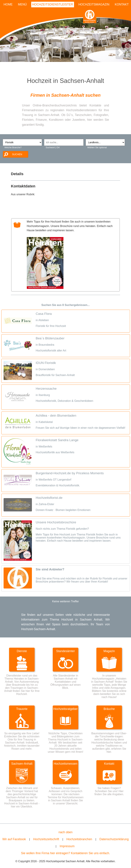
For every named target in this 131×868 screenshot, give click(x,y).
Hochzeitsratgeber (66, 709)
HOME (8, 4)
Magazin (109, 651)
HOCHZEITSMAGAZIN (94, 4)
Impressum (67, 846)
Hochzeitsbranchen (79, 839)
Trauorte (22, 709)
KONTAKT (122, 4)
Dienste (22, 651)
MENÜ (22, 4)
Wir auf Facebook (14, 839)
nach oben (65, 832)
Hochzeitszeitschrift (46, 839)
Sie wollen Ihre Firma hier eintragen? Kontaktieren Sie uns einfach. (65, 853)
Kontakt (109, 764)
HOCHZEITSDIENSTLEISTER (53, 4)
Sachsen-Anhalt (22, 764)
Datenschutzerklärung (114, 839)
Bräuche (109, 709)
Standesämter (65, 651)
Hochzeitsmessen (66, 764)
